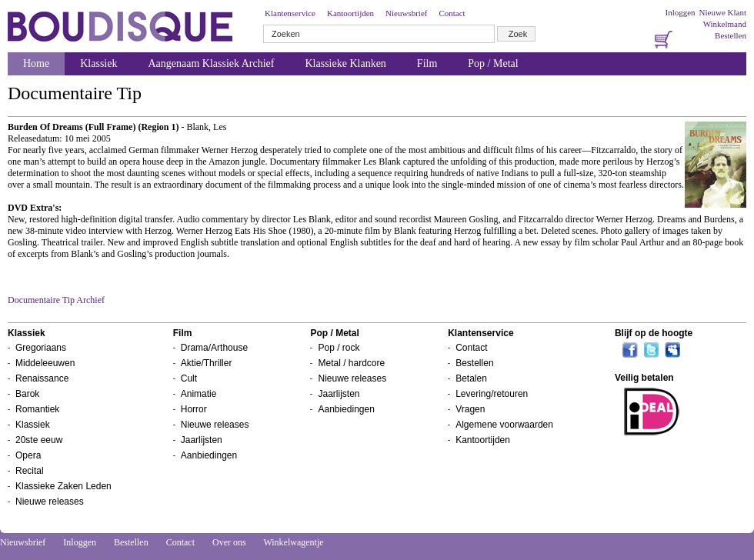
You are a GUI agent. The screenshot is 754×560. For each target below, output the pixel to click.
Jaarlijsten (202, 440)
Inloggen (680, 12)
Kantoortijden (350, 13)
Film (427, 63)
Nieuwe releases (50, 502)
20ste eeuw (39, 440)
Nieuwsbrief (406, 13)
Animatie (199, 394)
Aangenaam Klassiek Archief (211, 63)
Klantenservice (290, 13)
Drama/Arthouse (214, 348)
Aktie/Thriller (207, 363)
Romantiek (37, 409)
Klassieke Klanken (346, 63)
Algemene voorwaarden (504, 425)
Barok (27, 394)
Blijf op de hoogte (654, 333)
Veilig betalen (644, 378)
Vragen (470, 409)
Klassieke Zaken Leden (63, 486)
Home (36, 63)
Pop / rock (339, 348)
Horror (194, 409)
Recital (30, 471)
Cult (189, 378)
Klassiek (98, 63)
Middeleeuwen (45, 363)
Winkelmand (725, 24)
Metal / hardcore (351, 363)
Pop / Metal (493, 63)
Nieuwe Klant (723, 12)
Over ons (229, 542)
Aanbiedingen (209, 455)
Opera (28, 455)
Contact (452, 13)
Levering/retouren (492, 394)
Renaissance (42, 378)
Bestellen (731, 35)
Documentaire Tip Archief (56, 300)
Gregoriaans (41, 348)
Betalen (471, 378)
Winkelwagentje (293, 542)
